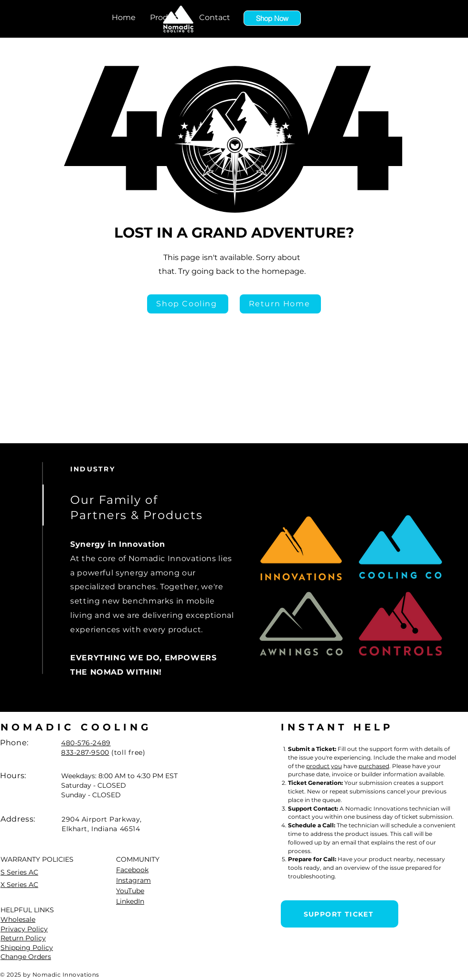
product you (324, 766)
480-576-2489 (86, 743)
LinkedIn (130, 901)
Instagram (133, 880)
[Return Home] (280, 304)
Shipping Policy (27, 948)
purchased (374, 766)
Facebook (132, 870)
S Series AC (19, 872)
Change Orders (26, 957)
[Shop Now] (272, 18)
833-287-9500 (85, 752)
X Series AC (19, 885)
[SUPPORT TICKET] (340, 914)
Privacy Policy (24, 929)
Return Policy (23, 938)
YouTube (130, 891)
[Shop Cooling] (188, 304)
